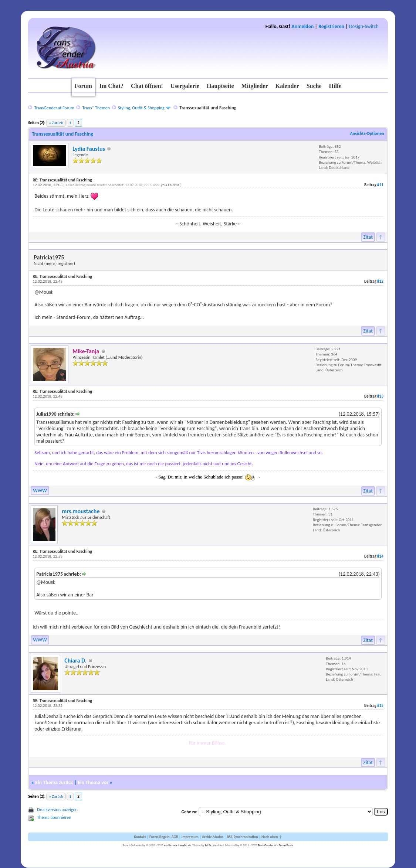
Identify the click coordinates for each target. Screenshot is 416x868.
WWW (40, 491)
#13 (380, 396)
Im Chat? (111, 86)
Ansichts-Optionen (367, 133)
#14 (380, 556)
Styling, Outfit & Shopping (141, 108)
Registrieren (331, 26)
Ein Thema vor (93, 782)
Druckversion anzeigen (57, 810)
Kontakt (140, 837)
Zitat (368, 237)
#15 (380, 706)
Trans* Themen (96, 108)
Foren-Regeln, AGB (164, 837)
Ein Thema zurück (54, 782)
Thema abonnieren (54, 817)
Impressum (190, 837)
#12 (380, 281)
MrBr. (208, 845)
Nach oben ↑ (272, 837)
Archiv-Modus (213, 837)
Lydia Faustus (89, 149)
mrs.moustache (81, 511)
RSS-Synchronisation (242, 837)
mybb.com (170, 845)
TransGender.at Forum (54, 108)
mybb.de (186, 845)
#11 (380, 185)
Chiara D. (75, 661)
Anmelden (302, 26)
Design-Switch (364, 26)
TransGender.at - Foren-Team (275, 845)
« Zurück (56, 123)
